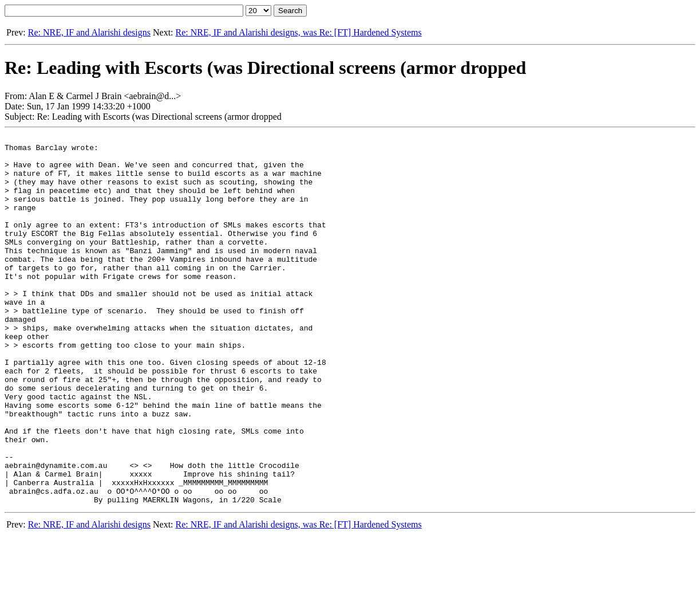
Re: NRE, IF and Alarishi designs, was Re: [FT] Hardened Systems (299, 32)
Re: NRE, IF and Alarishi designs (89, 32)
